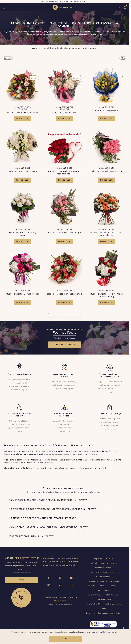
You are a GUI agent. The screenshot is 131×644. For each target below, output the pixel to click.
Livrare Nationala (103, 600)
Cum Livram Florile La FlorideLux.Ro (103, 581)
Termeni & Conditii (93, 604)
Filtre (123, 58)
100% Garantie (112, 595)
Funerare (114, 586)
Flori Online (103, 590)
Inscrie (21, 580)
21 (80, 314)
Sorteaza (8, 58)
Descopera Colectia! (65, 345)
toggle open (4, 7)
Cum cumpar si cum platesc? (103, 572)
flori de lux (62, 7)
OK (66, 639)
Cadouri (102, 586)
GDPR (103, 609)
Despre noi (98, 559)
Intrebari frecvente (103, 568)
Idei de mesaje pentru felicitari (107, 613)
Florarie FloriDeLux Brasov (103, 563)
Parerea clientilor (103, 577)
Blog (88, 613)
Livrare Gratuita (95, 595)
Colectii (92, 586)
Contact (110, 559)
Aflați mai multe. (109, 632)
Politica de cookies (113, 604)
